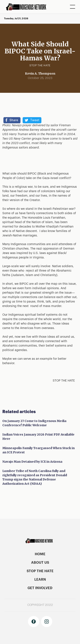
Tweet (35, 120)
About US (40, 563)
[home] (28, 7)
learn (40, 580)
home (40, 554)
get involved (40, 588)
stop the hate (40, 571)
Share (14, 120)
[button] (72, 7)
